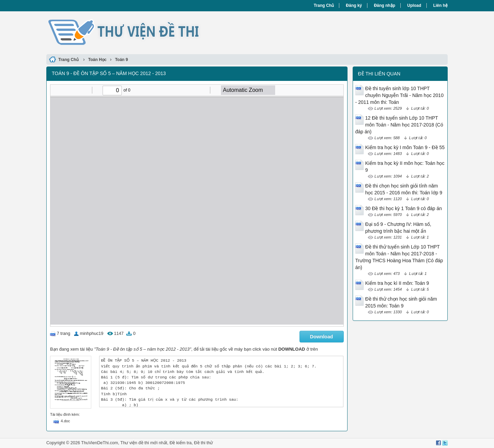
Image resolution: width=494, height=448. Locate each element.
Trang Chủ (324, 5)
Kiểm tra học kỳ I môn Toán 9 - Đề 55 (405, 147)
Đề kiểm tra (180, 443)
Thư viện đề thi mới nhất (144, 443)
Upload (414, 5)
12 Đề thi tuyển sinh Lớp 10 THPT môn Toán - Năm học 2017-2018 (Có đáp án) (399, 125)
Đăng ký (354, 5)
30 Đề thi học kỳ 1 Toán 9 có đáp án (404, 208)
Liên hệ (440, 5)
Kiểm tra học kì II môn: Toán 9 (397, 283)
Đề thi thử (204, 443)
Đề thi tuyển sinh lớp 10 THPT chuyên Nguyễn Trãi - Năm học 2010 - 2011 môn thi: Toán (399, 95)
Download (322, 337)
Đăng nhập (385, 5)
